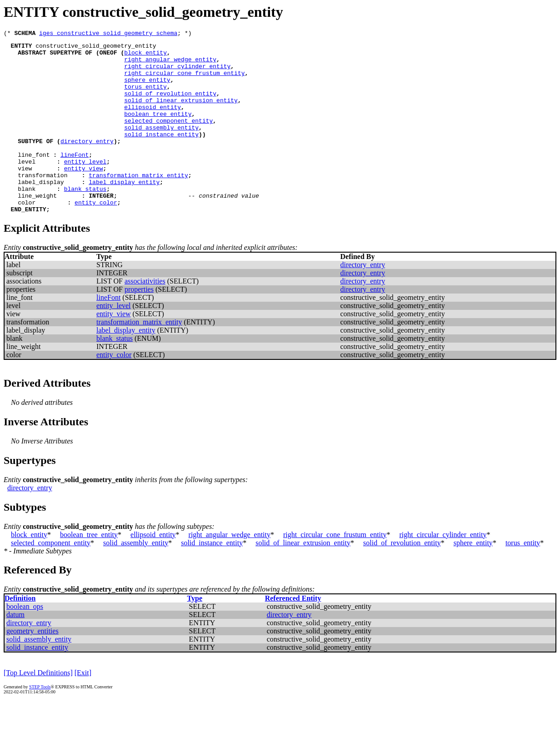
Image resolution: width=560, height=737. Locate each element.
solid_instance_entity (161, 154)
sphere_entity (147, 89)
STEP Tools (40, 722)
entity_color (96, 236)
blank (27, 220)
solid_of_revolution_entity (170, 105)
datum (15, 650)
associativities (145, 316)
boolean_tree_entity (158, 130)
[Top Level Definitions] (38, 708)
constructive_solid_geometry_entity (96, 48)
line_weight (37, 228)
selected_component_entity (168, 138)
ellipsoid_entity (152, 122)
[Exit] (83, 708)
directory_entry (87, 163)
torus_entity (145, 97)
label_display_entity (124, 212)
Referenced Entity (293, 634)
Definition (20, 634)
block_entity (145, 56)
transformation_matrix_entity (138, 204)
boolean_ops (25, 642)
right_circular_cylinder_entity (177, 73)
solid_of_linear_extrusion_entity (181, 114)
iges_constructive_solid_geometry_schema (108, 34)
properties (139, 325)
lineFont (75, 179)
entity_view (84, 195)
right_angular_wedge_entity (170, 65)
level (27, 187)
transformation (42, 204)
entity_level (85, 187)
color (27, 236)
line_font (34, 179)
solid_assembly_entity (161, 146)
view (25, 195)
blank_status (85, 220)
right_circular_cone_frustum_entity (184, 81)
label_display (41, 212)
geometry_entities (32, 666)
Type (195, 634)
